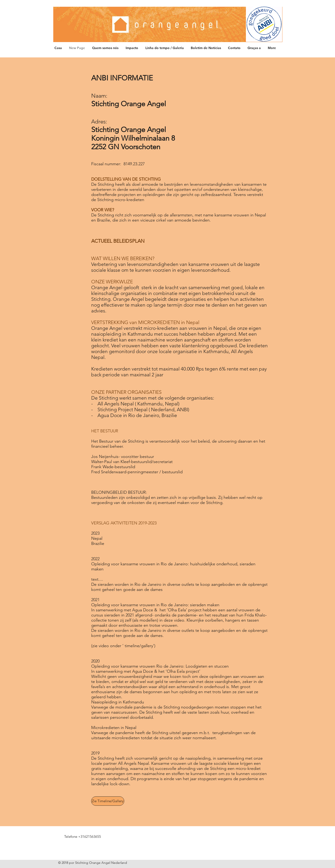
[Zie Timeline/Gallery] (108, 801)
